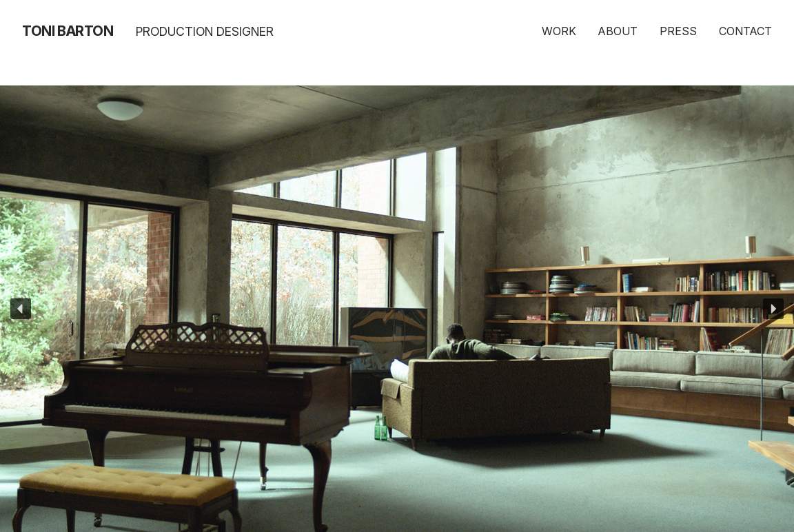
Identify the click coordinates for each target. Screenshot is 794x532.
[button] (21, 309)
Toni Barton (68, 31)
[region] (397, 309)
